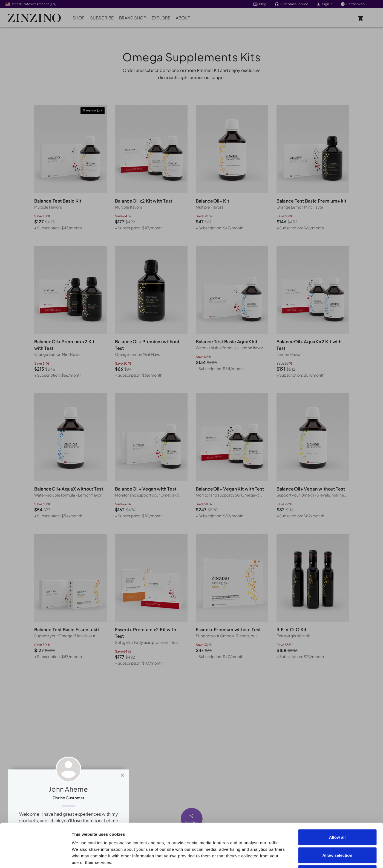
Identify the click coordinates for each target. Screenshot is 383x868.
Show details (310, 857)
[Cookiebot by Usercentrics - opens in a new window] (35, 857)
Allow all (337, 796)
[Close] (123, 774)
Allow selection (337, 814)
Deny (337, 832)
